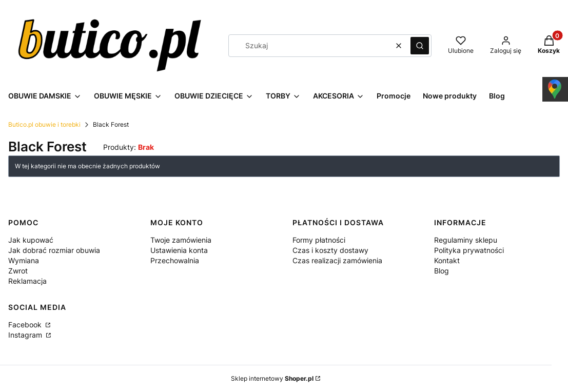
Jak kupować (31, 240)
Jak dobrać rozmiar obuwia (54, 250)
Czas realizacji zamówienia (337, 260)
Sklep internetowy (272, 378)
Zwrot (18, 271)
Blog (442, 271)
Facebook (26, 325)
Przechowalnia (175, 260)
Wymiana (24, 260)
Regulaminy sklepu (466, 240)
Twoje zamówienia (181, 240)
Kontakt (447, 260)
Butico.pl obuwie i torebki (44, 124)
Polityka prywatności (469, 250)
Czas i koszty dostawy (330, 250)
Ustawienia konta (179, 250)
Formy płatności (319, 240)
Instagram (26, 335)
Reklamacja (27, 281)
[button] (420, 46)
